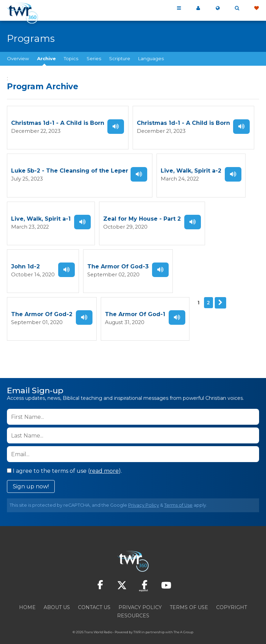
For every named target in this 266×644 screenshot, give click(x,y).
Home (27, 598)
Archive (46, 58)
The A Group (183, 623)
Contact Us (94, 598)
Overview (18, 58)
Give (256, 8)
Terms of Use (178, 496)
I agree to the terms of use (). (64, 462)
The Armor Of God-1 (134, 307)
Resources (133, 607)
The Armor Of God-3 (112, 261)
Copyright (232, 598)
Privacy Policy (144, 496)
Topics (71, 58)
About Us (57, 598)
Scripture (120, 58)
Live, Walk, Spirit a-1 (41, 215)
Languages (151, 58)
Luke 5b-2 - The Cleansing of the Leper (70, 169)
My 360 (198, 8)
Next (219, 295)
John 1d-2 (25, 261)
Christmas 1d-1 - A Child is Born (58, 123)
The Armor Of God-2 (42, 307)
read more (104, 462)
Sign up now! (31, 477)
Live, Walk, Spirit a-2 (190, 169)
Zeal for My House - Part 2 (141, 215)
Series (94, 58)
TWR (137, 623)
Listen (115, 126)
